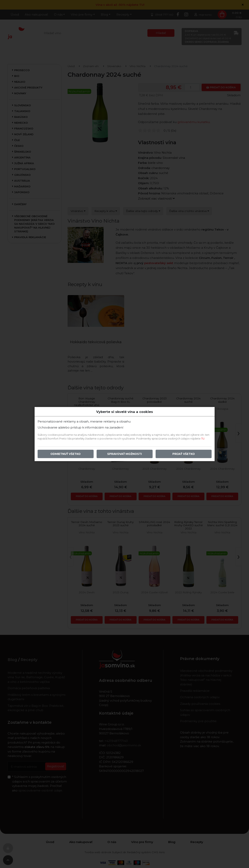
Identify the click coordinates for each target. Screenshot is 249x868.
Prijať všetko (184, 454)
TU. (203, 439)
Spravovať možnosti (124, 454)
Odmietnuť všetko (65, 454)
